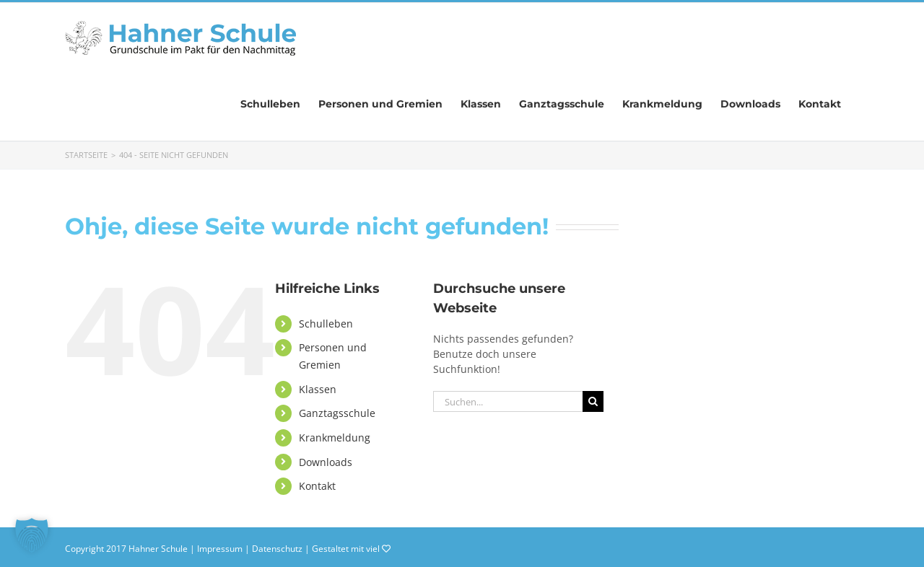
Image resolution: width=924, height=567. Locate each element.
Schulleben (326, 324)
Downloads (326, 462)
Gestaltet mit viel (351, 549)
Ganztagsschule (337, 413)
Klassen (318, 389)
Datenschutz (277, 549)
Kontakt (317, 486)
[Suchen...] (508, 401)
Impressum (220, 549)
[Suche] (593, 401)
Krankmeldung (335, 438)
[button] (32, 535)
